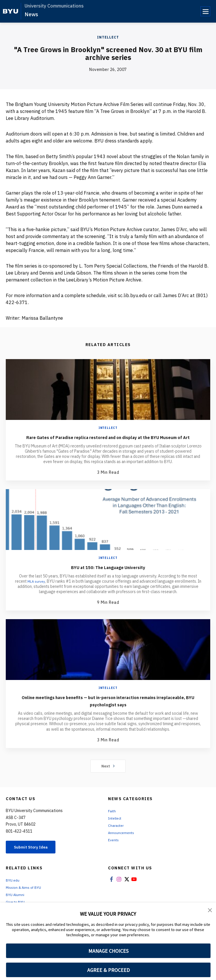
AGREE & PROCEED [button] (108, 970)
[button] (210, 911)
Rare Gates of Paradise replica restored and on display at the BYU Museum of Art (108, 440)
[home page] (11, 11)
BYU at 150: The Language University (108, 574)
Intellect (108, 37)
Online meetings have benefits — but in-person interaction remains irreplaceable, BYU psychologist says (108, 708)
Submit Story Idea (36, 855)
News (31, 14)
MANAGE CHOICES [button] (108, 951)
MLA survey (38, 588)
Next (108, 773)
